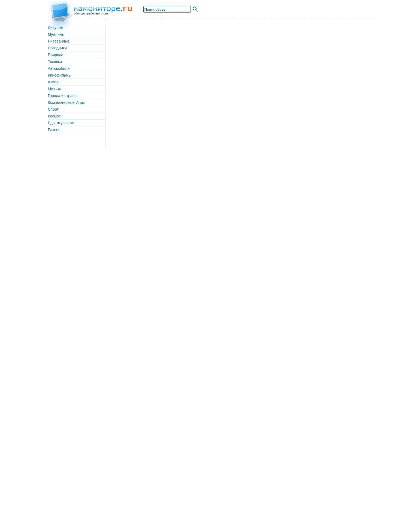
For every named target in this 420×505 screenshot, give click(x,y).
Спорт (53, 109)
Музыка (55, 89)
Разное (54, 130)
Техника (55, 62)
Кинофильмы (60, 75)
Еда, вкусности (61, 123)
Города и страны (63, 96)
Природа (56, 55)
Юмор (53, 82)
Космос (54, 116)
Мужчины (56, 34)
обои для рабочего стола (91, 13)
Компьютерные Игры (66, 102)
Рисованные (59, 41)
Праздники (57, 48)
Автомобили (59, 68)
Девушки (56, 28)
